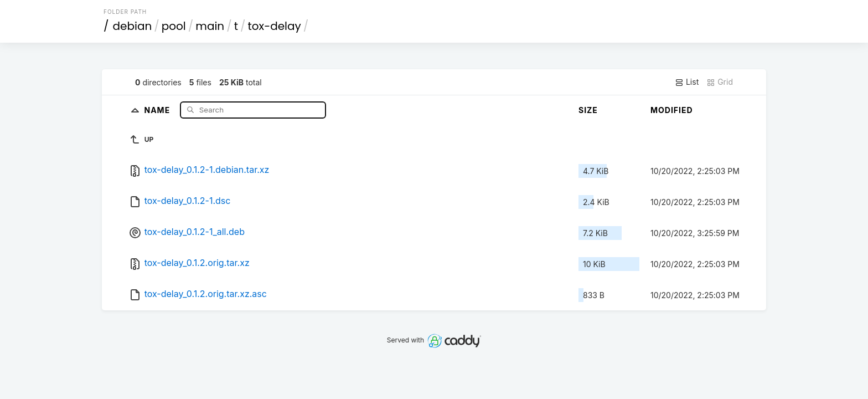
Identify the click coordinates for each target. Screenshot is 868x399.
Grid (720, 82)
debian (133, 26)
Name (158, 109)
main (210, 26)
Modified (672, 110)
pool (174, 26)
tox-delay (275, 26)
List (687, 82)
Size (588, 110)
